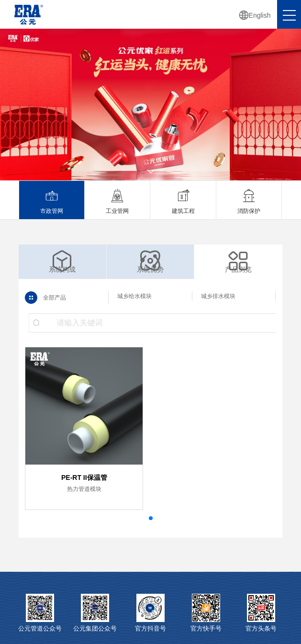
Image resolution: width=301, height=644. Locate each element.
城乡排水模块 (218, 296)
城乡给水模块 (134, 296)
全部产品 (51, 298)
